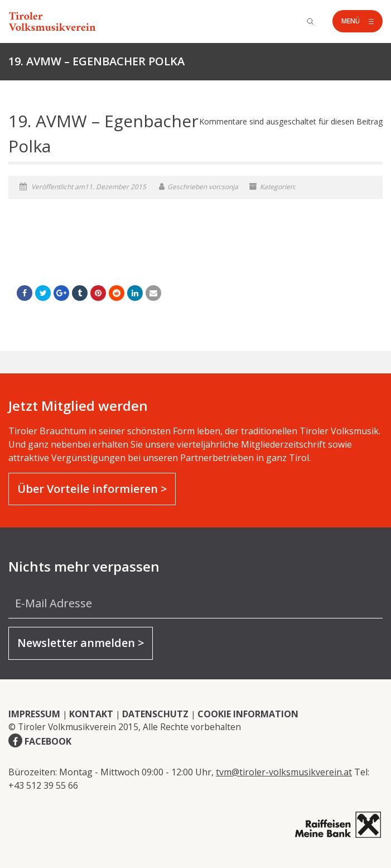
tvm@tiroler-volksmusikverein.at (284, 772)
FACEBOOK (48, 741)
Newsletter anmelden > (81, 643)
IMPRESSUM (34, 714)
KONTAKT (91, 714)
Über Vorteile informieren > (92, 489)
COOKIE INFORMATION (248, 714)
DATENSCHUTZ (155, 714)
